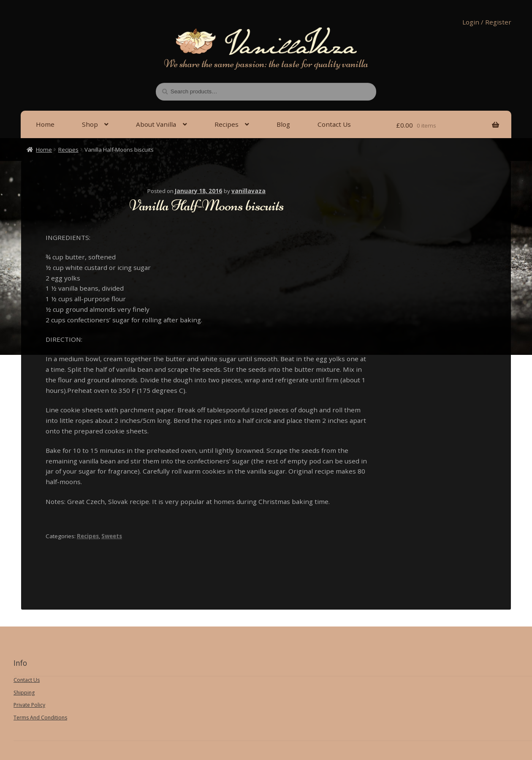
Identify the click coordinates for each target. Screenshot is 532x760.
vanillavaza (248, 191)
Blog (283, 124)
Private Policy (29, 705)
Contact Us (334, 124)
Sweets (112, 536)
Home (45, 124)
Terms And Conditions (40, 718)
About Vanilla (156, 124)
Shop (90, 124)
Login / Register (487, 22)
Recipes (227, 124)
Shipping (24, 693)
